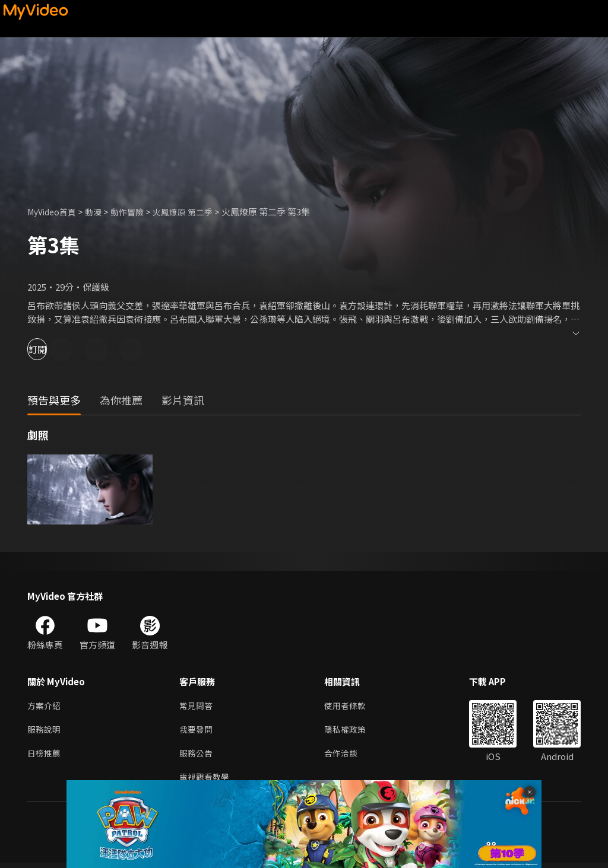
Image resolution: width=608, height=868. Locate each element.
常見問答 (197, 706)
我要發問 (197, 731)
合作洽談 (346, 756)
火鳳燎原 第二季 (194, 212)
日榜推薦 (45, 756)
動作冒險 (135, 212)
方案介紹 (45, 706)
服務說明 (45, 731)
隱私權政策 (350, 731)
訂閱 (51, 349)
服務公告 (197, 756)
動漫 (99, 212)
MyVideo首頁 (54, 212)
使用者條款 (350, 706)
